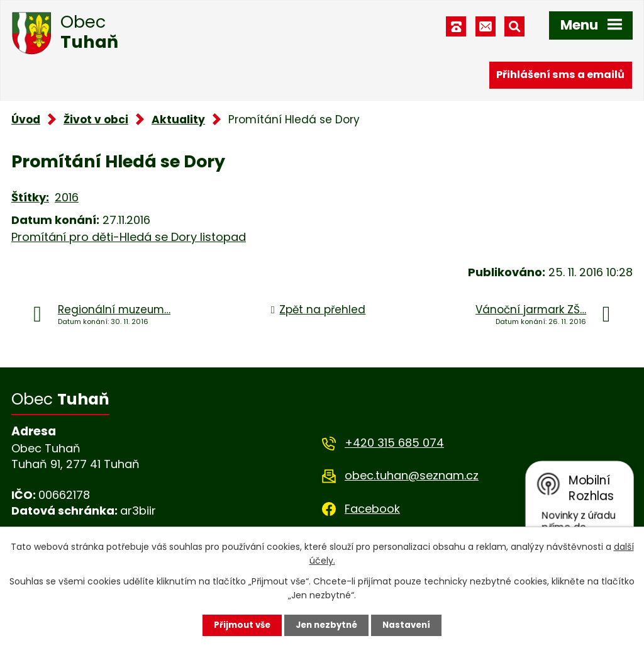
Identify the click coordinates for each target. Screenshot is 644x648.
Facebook (372, 509)
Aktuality (178, 120)
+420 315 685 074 (394, 443)
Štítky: (30, 197)
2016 (67, 197)
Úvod (26, 120)
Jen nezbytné (327, 625)
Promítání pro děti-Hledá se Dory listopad (129, 237)
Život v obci (96, 120)
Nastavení (410, 625)
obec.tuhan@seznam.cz (412, 475)
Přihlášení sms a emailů (560, 74)
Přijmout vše (239, 625)
